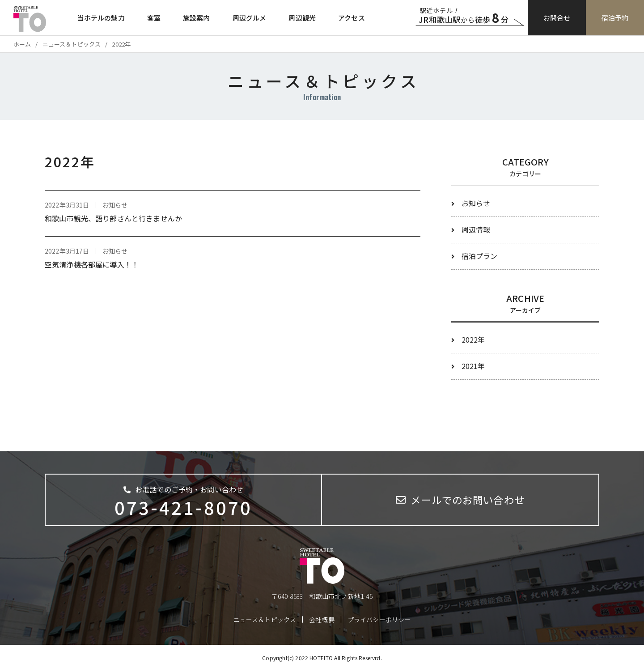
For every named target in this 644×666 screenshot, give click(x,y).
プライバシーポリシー (379, 619)
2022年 (473, 339)
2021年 (473, 366)
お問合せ (557, 18)
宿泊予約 (615, 18)
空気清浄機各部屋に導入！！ (92, 264)
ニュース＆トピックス (265, 619)
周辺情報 (476, 229)
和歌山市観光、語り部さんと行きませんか (113, 218)
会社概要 (322, 619)
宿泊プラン (480, 256)
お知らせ (476, 203)
